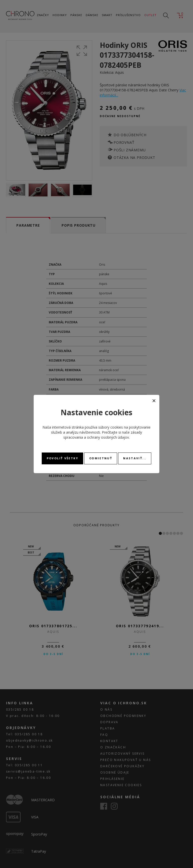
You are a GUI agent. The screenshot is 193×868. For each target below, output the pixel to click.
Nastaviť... (135, 458)
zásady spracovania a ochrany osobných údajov (103, 435)
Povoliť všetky (62, 458)
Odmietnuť (101, 458)
